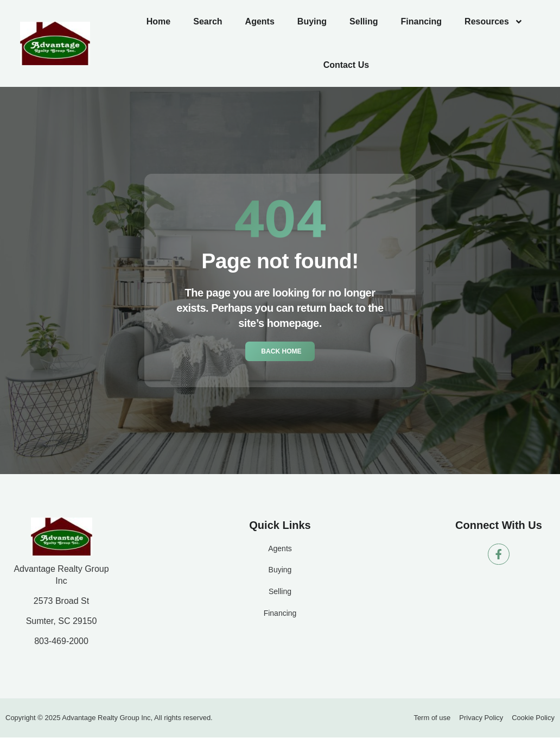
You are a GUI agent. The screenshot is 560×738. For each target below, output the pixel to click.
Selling (364, 21)
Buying (312, 21)
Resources (494, 22)
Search (208, 21)
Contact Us (346, 65)
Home (158, 21)
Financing (422, 21)
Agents (260, 21)
